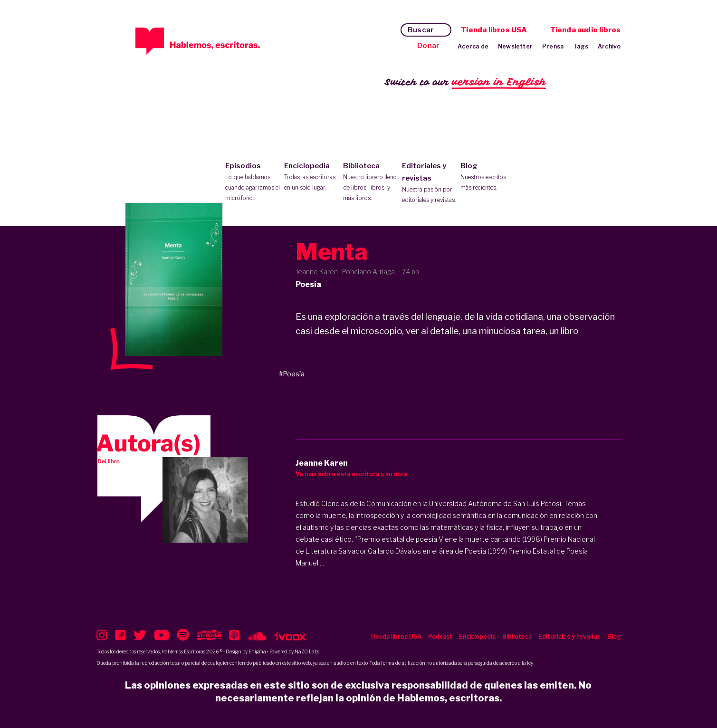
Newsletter (515, 46)
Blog (488, 177)
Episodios (253, 182)
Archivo (609, 46)
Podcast (440, 637)
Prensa (553, 46)
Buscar (421, 30)
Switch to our (465, 82)
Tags (581, 46)
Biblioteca (370, 182)
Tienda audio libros (586, 30)
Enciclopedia (311, 177)
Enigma (257, 651)
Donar (428, 46)
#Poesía (292, 374)
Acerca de (473, 46)
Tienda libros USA (494, 30)
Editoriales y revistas (429, 183)
